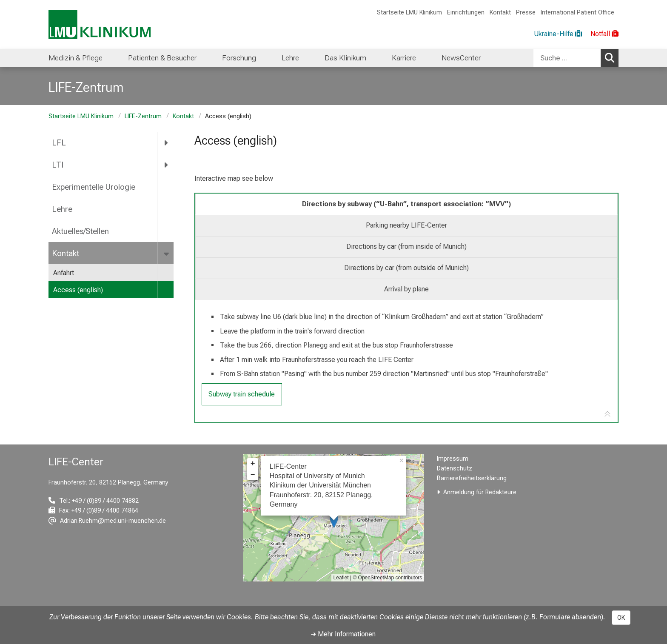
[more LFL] (167, 143)
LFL (59, 143)
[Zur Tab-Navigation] (607, 414)
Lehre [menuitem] (290, 58)
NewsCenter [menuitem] (461, 58)
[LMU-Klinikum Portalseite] (100, 24)
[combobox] (576, 58)
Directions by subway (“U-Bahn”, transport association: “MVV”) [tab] (406, 204)
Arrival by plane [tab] (406, 289)
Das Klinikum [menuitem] (345, 58)
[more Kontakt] (167, 253)
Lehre (62, 209)
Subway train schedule (242, 394)
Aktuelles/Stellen (80, 231)
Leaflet (341, 578)
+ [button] (253, 464)
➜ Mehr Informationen (343, 634)
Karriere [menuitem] (404, 58)
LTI (58, 165)
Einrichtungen (466, 13)
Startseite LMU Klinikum (409, 13)
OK (621, 618)
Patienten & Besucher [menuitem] (162, 58)
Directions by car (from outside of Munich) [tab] (406, 268)
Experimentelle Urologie (94, 187)
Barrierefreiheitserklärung (472, 478)
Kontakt (500, 13)
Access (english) (78, 290)
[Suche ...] (567, 58)
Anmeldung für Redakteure (480, 492)
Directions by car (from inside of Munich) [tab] (406, 246)
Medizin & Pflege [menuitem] (76, 58)
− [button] (253, 475)
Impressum (453, 459)
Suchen (612, 57)
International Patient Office (577, 13)
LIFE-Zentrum (143, 116)
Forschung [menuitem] (239, 58)
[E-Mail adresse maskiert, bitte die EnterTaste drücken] (107, 521)
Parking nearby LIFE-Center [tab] (406, 225)
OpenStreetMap (376, 578)
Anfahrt (64, 273)
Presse (526, 13)
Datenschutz (455, 469)
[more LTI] (167, 165)
